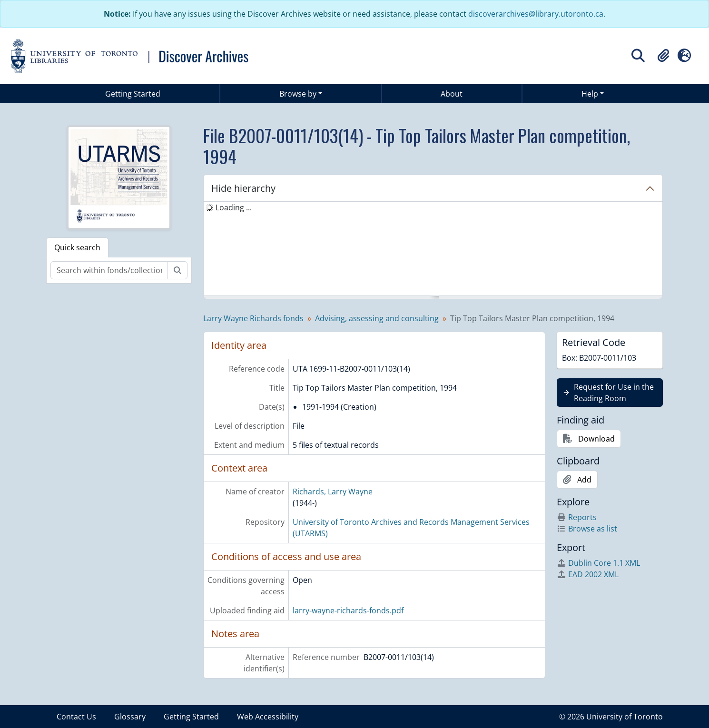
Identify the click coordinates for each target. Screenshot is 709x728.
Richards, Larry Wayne (333, 492)
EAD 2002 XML (588, 574)
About (452, 94)
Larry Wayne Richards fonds (253, 318)
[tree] (433, 249)
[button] (663, 56)
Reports (577, 517)
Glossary (130, 717)
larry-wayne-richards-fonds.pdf (348, 610)
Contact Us (76, 717)
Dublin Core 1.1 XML (598, 563)
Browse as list (587, 529)
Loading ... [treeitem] (234, 207)
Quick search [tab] (77, 247)
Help (590, 94)
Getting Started (133, 94)
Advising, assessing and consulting (377, 318)
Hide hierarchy (243, 188)
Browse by (298, 94)
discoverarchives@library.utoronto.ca (536, 14)
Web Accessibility (268, 717)
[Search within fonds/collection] (109, 270)
